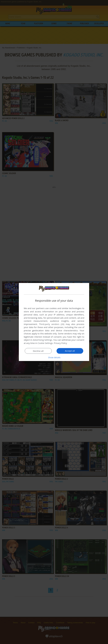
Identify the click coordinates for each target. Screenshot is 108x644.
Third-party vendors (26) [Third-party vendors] (52, 324)
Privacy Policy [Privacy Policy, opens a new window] (60, 343)
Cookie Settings (45, 343)
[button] (54, 357)
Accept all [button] (70, 351)
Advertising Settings (42, 340)
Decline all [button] (38, 351)
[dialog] (54, 322)
